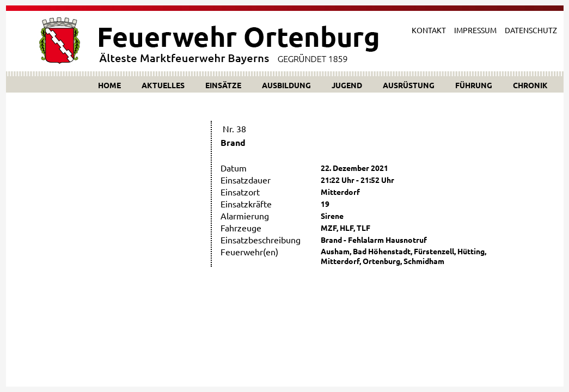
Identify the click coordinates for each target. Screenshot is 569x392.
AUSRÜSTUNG (409, 85)
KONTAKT (429, 30)
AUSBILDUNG (286, 85)
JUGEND (347, 85)
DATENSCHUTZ (531, 30)
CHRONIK (530, 85)
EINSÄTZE (223, 85)
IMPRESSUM (475, 30)
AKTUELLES (163, 85)
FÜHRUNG (474, 85)
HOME (109, 85)
